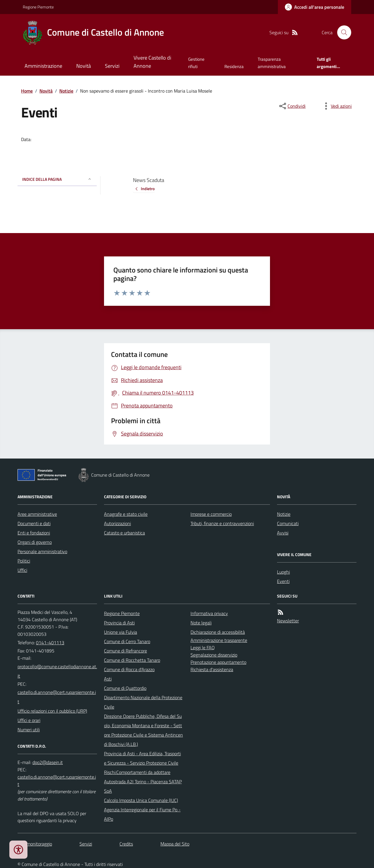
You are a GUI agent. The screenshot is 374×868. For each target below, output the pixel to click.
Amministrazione (43, 66)
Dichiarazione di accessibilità (218, 632)
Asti (108, 679)
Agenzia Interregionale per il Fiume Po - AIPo (142, 814)
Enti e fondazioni (34, 533)
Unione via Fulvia (121, 632)
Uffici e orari (29, 720)
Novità (84, 66)
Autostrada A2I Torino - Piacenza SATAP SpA (143, 786)
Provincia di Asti (119, 623)
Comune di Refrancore (125, 651)
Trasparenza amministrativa (272, 63)
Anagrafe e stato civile (126, 514)
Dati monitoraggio (35, 844)
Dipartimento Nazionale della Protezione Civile (143, 702)
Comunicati (288, 523)
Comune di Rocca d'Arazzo (129, 669)
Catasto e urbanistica (124, 533)
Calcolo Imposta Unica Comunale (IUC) (141, 800)
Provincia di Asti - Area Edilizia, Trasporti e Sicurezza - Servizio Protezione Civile (142, 758)
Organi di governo (35, 542)
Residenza (234, 66)
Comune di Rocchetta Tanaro (132, 660)
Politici (24, 561)
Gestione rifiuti (196, 63)
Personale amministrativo (42, 551)
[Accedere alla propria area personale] (315, 7)
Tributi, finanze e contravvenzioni (222, 523)
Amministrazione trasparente (219, 640)
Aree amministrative (37, 514)
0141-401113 (50, 643)
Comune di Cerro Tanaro (127, 641)
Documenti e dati (34, 523)
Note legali (201, 623)
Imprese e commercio (211, 514)
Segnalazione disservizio (214, 655)
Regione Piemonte (38, 7)
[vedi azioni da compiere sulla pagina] (337, 106)
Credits (126, 844)
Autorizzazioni (117, 523)
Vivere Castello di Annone (152, 62)
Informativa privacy (209, 613)
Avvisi (283, 533)
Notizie (66, 91)
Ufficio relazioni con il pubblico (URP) (52, 711)
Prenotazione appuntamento (218, 662)
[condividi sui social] (292, 106)
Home (27, 91)
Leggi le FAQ (203, 647)
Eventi (283, 581)
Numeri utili (29, 730)
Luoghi (283, 572)
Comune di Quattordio (125, 688)
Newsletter (288, 621)
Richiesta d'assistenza (212, 669)
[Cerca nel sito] (342, 32)
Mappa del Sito (175, 844)
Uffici (22, 570)
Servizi (112, 66)
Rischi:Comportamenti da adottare (137, 772)
